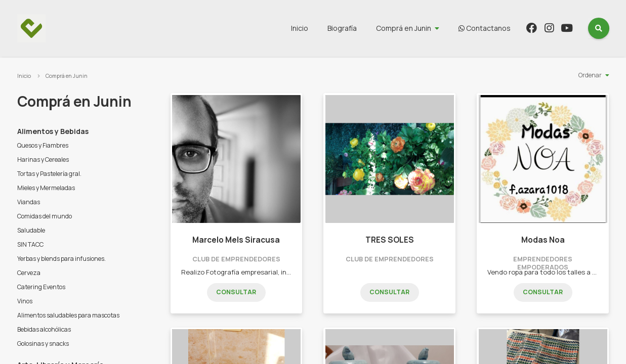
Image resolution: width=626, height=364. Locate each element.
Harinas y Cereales (43, 160)
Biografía (342, 28)
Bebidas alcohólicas (44, 329)
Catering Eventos (41, 287)
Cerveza (29, 273)
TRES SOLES (390, 240)
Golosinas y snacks (43, 344)
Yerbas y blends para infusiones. (61, 259)
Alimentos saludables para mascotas (68, 315)
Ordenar (590, 75)
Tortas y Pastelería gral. (49, 174)
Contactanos (485, 28)
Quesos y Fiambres (43, 145)
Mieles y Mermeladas (46, 188)
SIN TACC (30, 244)
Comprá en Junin (404, 28)
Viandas (29, 202)
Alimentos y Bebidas (53, 131)
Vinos (25, 301)
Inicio (300, 28)
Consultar (236, 292)
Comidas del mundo (45, 216)
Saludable (31, 230)
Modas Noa (543, 240)
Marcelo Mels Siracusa (236, 240)
